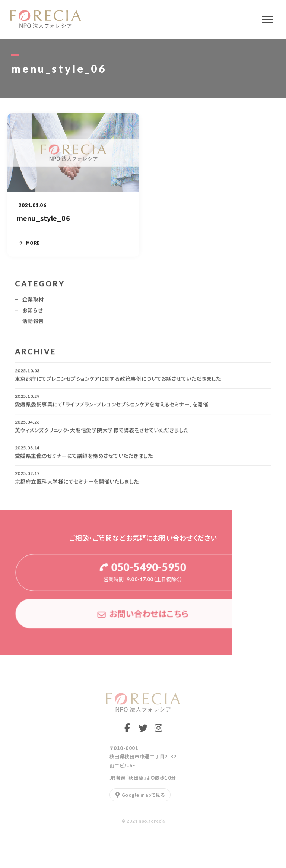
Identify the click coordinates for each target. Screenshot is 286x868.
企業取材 (33, 302)
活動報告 (33, 324)
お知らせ (33, 313)
